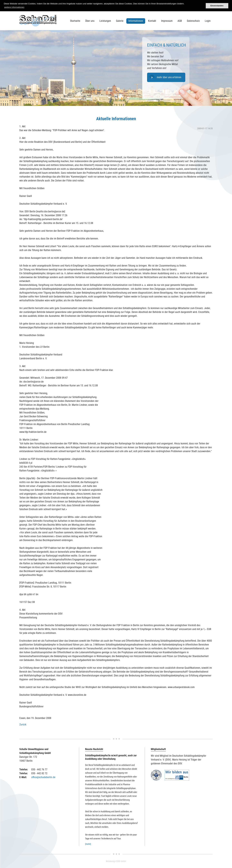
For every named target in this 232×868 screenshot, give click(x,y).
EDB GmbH (121, 861)
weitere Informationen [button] (14, 7)
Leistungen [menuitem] (105, 21)
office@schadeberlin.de (43, 777)
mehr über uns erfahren (169, 77)
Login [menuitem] (208, 21)
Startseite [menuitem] (75, 21)
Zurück (23, 725)
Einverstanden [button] (217, 6)
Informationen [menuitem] (136, 21)
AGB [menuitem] (180, 21)
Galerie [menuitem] (120, 21)
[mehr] (88, 844)
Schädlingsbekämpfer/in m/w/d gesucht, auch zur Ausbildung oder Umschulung (111, 757)
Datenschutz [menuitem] (193, 21)
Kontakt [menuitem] (152, 21)
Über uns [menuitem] (90, 21)
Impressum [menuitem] (167, 21)
